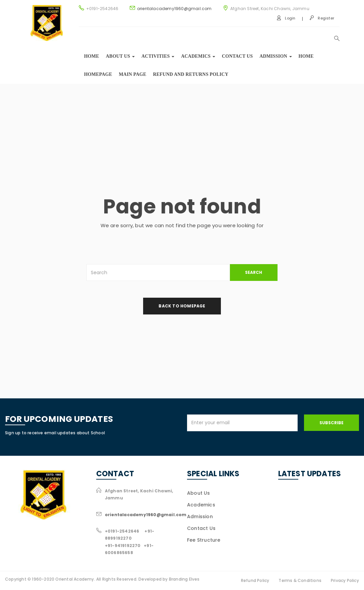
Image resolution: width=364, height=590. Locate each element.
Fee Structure (204, 540)
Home (92, 56)
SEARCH (254, 272)
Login (286, 18)
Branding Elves (184, 579)
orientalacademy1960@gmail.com (174, 9)
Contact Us (237, 56)
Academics (198, 56)
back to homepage (182, 306)
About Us (199, 493)
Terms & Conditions (300, 580)
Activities (158, 56)
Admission (276, 56)
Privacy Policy (345, 580)
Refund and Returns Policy (191, 74)
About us (120, 56)
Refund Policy (255, 580)
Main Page (132, 74)
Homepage (98, 74)
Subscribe (331, 423)
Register (322, 18)
